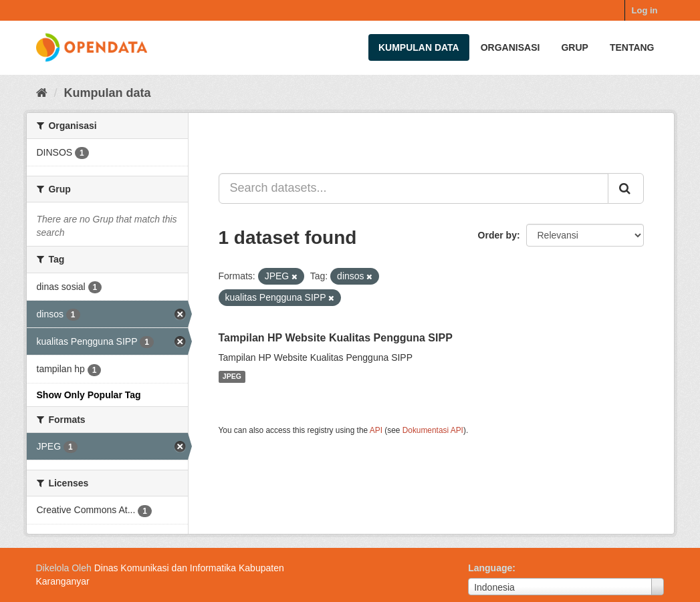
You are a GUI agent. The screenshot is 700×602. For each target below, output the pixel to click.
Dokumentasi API (433, 430)
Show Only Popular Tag (89, 395)
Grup (574, 47)
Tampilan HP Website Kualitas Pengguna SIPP (336, 338)
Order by (497, 235)
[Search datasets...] (414, 188)
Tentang (632, 47)
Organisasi (510, 47)
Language (490, 568)
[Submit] (626, 188)
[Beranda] (42, 93)
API (376, 430)
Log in (645, 10)
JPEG (232, 377)
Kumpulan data (419, 47)
